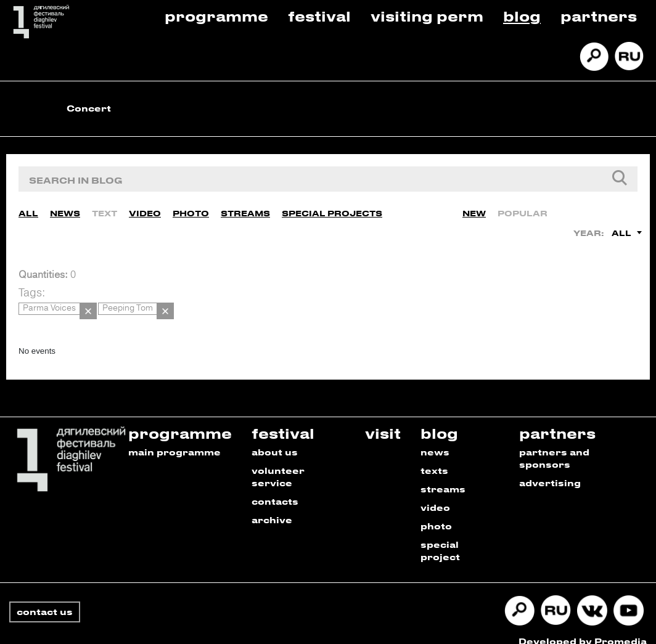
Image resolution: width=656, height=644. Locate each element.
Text (105, 209)
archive (272, 506)
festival (283, 419)
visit (383, 419)
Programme (216, 16)
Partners (599, 16)
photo (436, 512)
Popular (523, 209)
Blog (522, 16)
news (435, 438)
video (435, 494)
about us (275, 438)
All (28, 209)
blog (439, 419)
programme (180, 419)
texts (434, 457)
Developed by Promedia (583, 628)
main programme (174, 438)
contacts (275, 488)
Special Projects (332, 209)
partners (557, 419)
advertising (550, 469)
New (474, 209)
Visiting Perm (427, 16)
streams (443, 475)
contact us (45, 598)
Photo (191, 209)
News (65, 209)
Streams (245, 209)
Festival (319, 16)
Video (145, 209)
